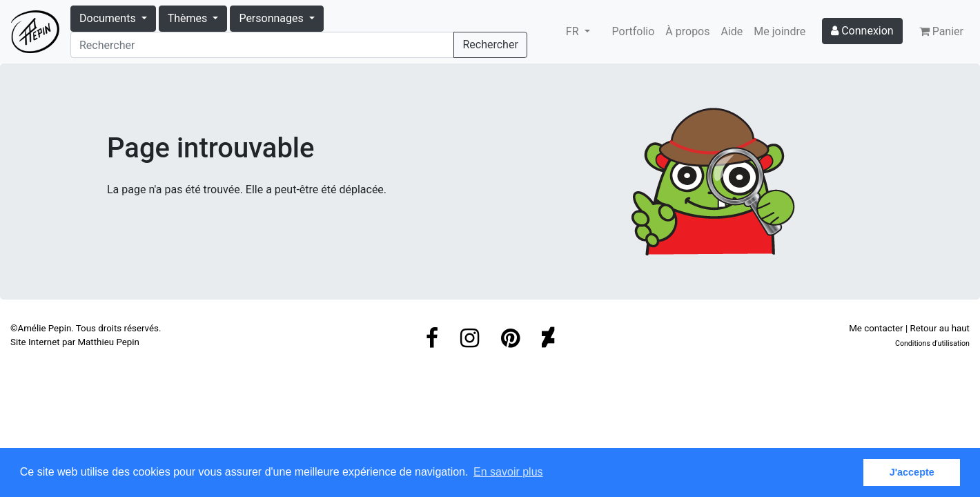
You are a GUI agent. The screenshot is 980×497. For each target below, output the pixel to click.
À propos (687, 31)
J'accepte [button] (912, 472)
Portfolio (634, 31)
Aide (732, 31)
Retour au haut (940, 328)
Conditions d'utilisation (932, 343)
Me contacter (876, 328)
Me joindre (780, 31)
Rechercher (490, 45)
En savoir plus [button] (508, 472)
